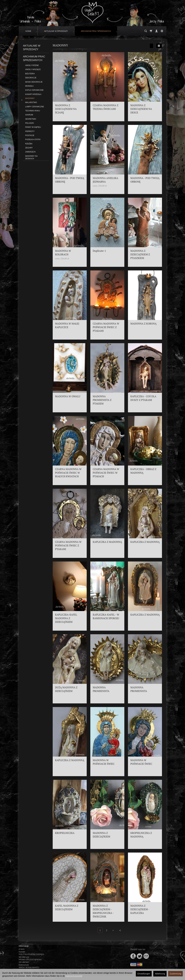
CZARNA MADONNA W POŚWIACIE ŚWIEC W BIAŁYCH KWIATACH (68, 473)
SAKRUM (29, 115)
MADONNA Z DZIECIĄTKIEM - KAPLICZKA (140, 909)
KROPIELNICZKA (65, 833)
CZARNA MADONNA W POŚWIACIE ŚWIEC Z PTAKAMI (106, 327)
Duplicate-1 (99, 251)
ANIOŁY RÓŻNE (32, 65)
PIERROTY (30, 131)
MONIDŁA (29, 86)
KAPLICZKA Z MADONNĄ (107, 542)
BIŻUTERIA (30, 74)
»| (120, 930)
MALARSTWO (31, 102)
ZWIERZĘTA (30, 152)
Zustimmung (175, 974)
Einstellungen (144, 974)
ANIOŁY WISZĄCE (33, 69)
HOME (28, 31)
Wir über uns (24, 957)
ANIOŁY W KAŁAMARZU (29, 967)
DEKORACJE (31, 78)
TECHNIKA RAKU (33, 111)
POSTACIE (30, 135)
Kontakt (22, 952)
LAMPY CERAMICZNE (35, 107)
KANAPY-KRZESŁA (33, 94)
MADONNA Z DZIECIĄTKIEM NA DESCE (141, 109)
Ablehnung (160, 974)
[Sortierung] (151, 46)
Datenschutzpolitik (74, 976)
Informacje (24, 946)
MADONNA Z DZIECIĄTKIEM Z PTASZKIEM (140, 254)
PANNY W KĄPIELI (33, 127)
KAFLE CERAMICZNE (34, 90)
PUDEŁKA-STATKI (33, 140)
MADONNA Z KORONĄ (143, 324)
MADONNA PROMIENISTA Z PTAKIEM (102, 400)
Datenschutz (24, 965)
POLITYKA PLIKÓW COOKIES (31, 954)
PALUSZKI (30, 123)
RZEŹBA (29, 144)
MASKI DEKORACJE (34, 82)
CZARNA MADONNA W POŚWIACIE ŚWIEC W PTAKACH (106, 473)
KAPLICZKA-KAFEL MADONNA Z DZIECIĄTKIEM (66, 618)
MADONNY (30, 98)
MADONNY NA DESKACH (31, 157)
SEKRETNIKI (31, 119)
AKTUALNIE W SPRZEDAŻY (56, 31)
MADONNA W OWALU (68, 396)
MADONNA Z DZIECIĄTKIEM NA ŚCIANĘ (66, 109)
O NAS (22, 949)
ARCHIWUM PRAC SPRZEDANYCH (96, 31)
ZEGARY (29, 148)
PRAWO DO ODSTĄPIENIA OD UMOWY (30, 961)
